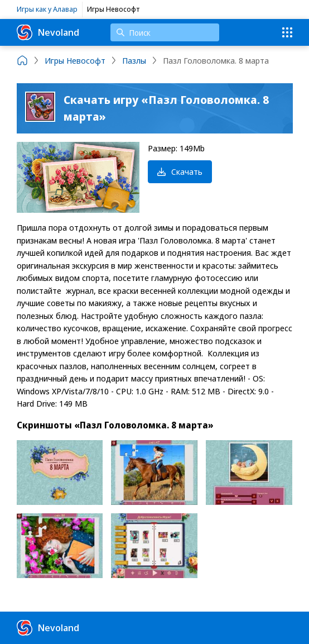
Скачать (180, 171)
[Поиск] (165, 32)
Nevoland (48, 32)
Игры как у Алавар (47, 9)
